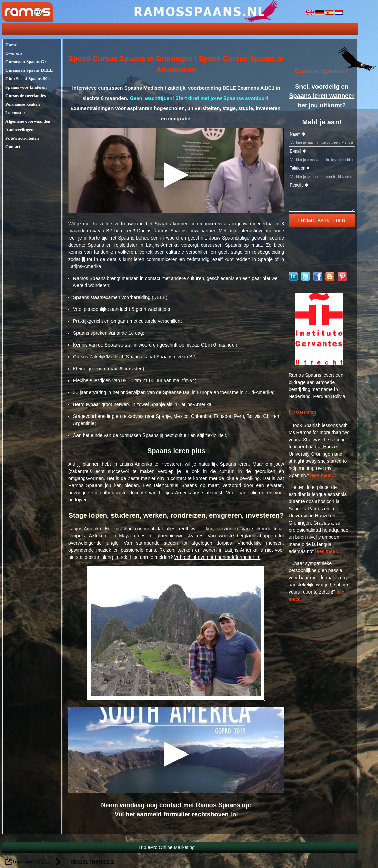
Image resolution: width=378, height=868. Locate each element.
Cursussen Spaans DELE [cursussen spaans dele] (29, 70)
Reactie (297, 185)
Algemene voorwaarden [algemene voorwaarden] (28, 121)
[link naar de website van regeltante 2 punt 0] (85, 863)
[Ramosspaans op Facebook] (318, 279)
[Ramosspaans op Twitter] (305, 279)
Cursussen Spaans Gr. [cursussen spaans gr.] (26, 62)
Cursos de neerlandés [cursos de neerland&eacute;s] (25, 96)
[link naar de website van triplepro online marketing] (27, 863)
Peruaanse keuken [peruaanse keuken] (23, 104)
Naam (295, 134)
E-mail (295, 151)
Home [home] (11, 45)
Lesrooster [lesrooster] (15, 113)
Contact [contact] (13, 147)
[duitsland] (320, 14)
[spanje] (330, 14)
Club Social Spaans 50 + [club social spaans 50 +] (28, 79)
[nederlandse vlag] (339, 14)
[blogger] (330, 279)
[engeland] (311, 14)
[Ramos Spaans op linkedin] (293, 279)
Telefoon (297, 168)
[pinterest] (342, 279)
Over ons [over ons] (14, 53)
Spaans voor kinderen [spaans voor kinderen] (26, 87)
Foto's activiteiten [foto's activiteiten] (22, 138)
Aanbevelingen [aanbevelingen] (19, 130)
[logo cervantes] (319, 363)
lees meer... (323, 475)
